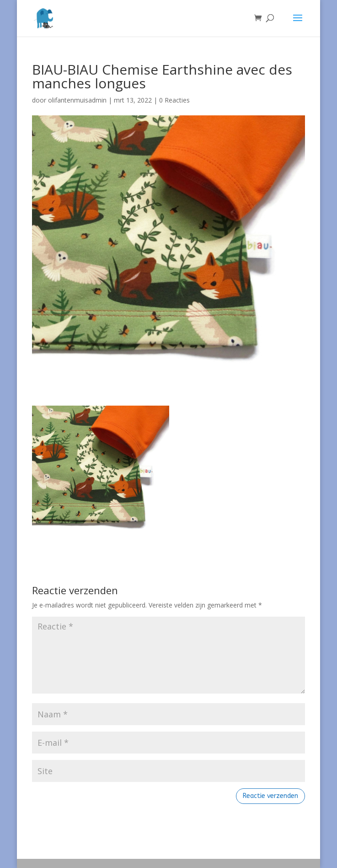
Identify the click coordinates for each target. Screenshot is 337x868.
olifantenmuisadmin (77, 100)
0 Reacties (174, 100)
